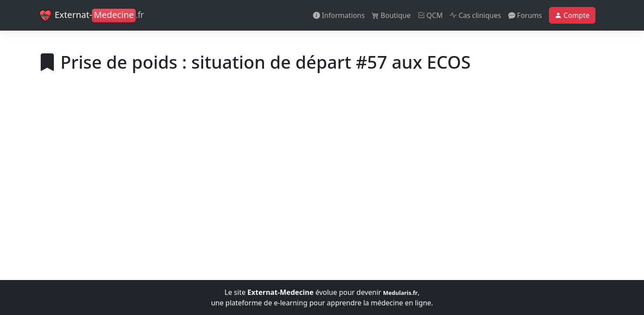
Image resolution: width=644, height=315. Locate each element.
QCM (430, 15)
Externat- (91, 16)
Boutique (391, 15)
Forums (525, 15)
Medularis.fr (400, 293)
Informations (339, 15)
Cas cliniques (475, 15)
